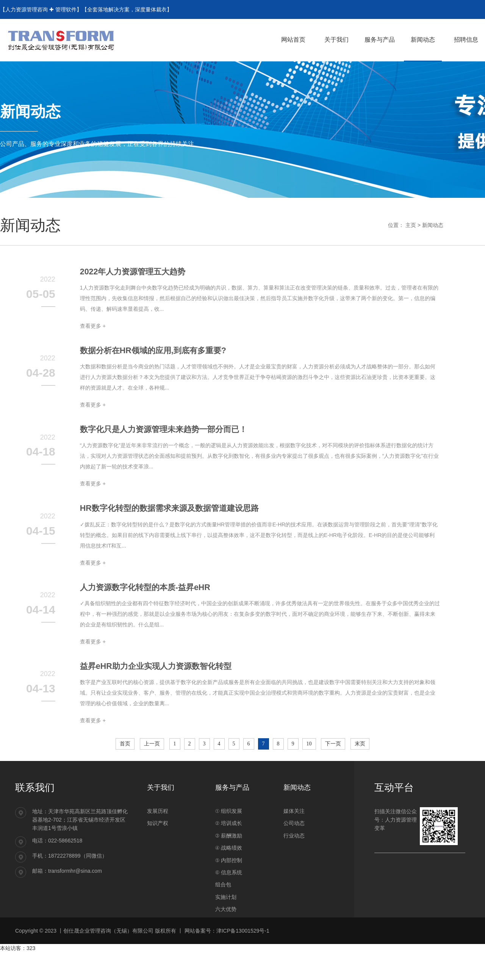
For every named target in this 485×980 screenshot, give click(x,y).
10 (309, 753)
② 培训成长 (229, 833)
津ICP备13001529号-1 (243, 940)
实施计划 (226, 907)
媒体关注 (294, 821)
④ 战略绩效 (229, 858)
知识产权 (158, 833)
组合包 (223, 894)
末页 (360, 753)
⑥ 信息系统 (229, 882)
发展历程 (158, 821)
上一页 (152, 753)
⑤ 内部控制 (229, 870)
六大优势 (226, 919)
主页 (411, 225)
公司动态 (294, 833)
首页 (125, 753)
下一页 (333, 753)
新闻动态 (433, 225)
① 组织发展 (229, 821)
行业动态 (294, 845)
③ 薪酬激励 (229, 845)
